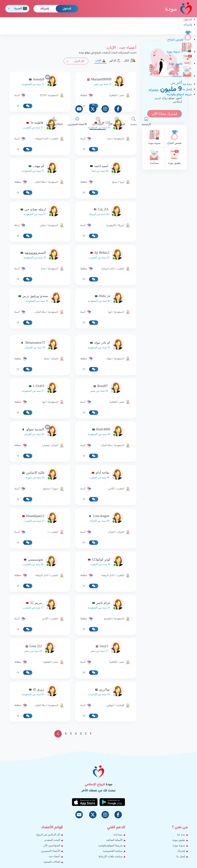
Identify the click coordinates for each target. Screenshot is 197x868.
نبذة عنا (187, 84)
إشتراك (45, 9)
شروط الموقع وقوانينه (179, 95)
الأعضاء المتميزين (77, 121)
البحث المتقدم (52, 840)
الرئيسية (146, 121)
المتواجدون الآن (117, 121)
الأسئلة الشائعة (114, 840)
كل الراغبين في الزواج (48, 835)
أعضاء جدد (98, 121)
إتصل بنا (187, 89)
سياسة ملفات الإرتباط (111, 856)
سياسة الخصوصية (113, 851)
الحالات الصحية (54, 121)
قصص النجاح (180, 40)
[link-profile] (106, 168)
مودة (178, 9)
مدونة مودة (179, 52)
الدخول (67, 9)
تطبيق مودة (180, 64)
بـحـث (133, 121)
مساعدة (182, 76)
